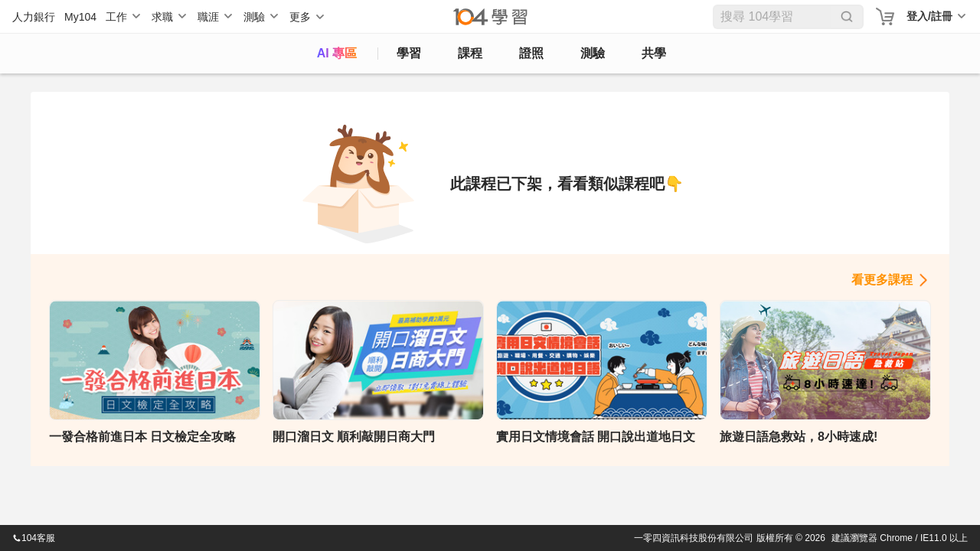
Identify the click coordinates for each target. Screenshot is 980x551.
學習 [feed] (409, 53)
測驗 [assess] (593, 53)
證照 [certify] (531, 53)
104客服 (34, 538)
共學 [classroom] (654, 53)
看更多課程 (882, 280)
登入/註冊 (929, 16)
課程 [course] (470, 53)
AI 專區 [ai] (337, 53)
